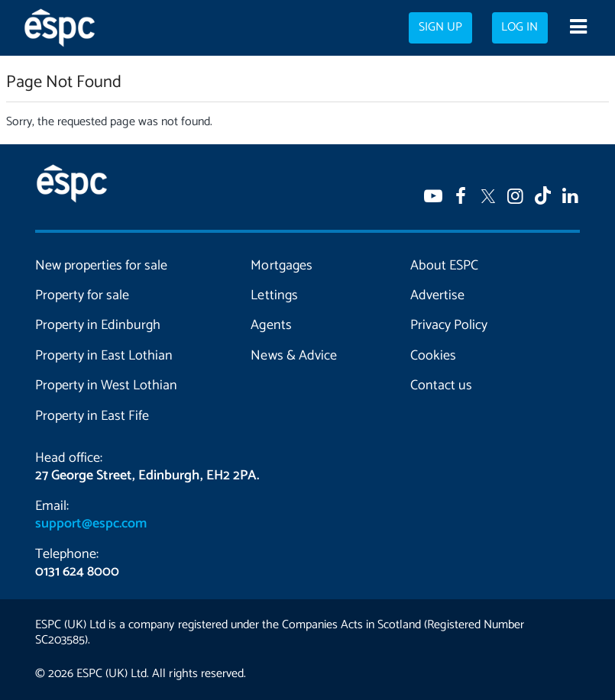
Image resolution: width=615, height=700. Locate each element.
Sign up (440, 27)
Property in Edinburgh (98, 325)
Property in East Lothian (104, 356)
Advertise (437, 295)
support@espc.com (91, 524)
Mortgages (281, 266)
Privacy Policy (449, 325)
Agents (271, 325)
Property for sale (82, 295)
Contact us (441, 385)
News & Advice (293, 356)
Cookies (433, 356)
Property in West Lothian (106, 385)
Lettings (274, 295)
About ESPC (444, 266)
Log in (520, 27)
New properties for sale (101, 266)
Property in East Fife (92, 416)
